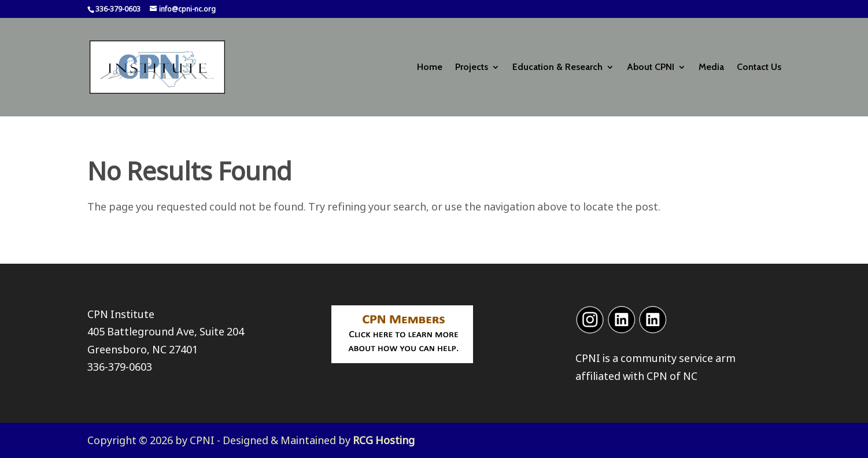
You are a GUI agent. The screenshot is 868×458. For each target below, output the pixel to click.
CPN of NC (672, 376)
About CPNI (651, 68)
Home (430, 68)
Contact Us (759, 68)
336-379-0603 (120, 367)
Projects (472, 68)
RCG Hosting (384, 440)
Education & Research (557, 68)
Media (711, 68)
